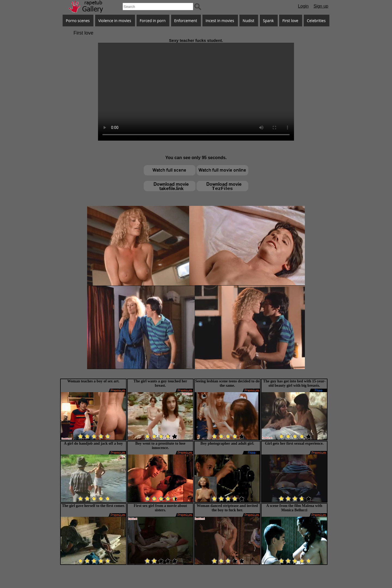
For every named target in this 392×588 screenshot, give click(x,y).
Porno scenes (78, 21)
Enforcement (186, 21)
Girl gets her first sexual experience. (294, 443)
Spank (268, 21)
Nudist (248, 21)
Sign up (321, 6)
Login (303, 6)
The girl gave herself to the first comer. (93, 506)
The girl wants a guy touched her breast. (160, 383)
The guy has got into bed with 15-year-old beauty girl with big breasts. (294, 383)
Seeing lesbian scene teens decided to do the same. (227, 383)
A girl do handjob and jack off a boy (93, 443)
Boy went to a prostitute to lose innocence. (160, 446)
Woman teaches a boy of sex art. (93, 381)
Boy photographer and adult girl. (227, 443)
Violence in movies (115, 21)
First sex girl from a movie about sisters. (160, 508)
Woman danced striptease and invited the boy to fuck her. (227, 508)
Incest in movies (220, 21)
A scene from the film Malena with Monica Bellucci (294, 508)
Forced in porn (153, 21)
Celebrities (316, 21)
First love (290, 21)
